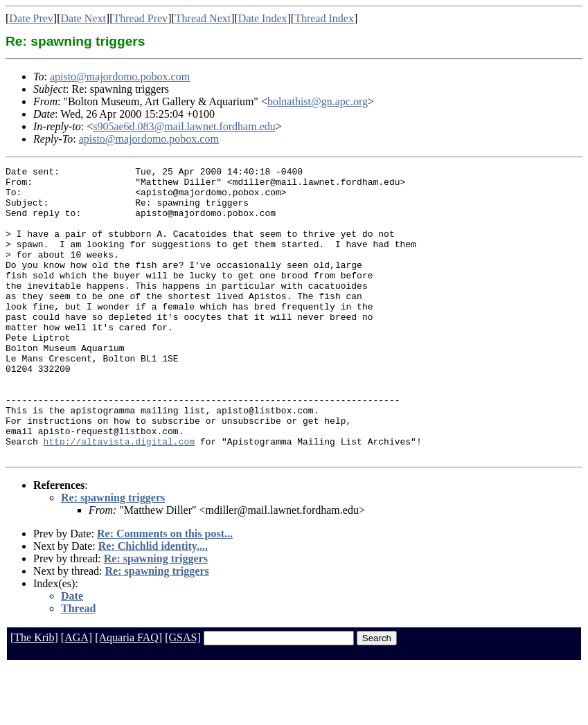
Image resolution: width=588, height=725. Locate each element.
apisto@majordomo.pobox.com (120, 77)
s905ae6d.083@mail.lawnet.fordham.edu (184, 126)
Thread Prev (140, 18)
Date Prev (31, 18)
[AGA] (77, 696)
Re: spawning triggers (113, 556)
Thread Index (324, 18)
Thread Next (203, 18)
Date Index (263, 18)
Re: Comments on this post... (165, 592)
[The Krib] (34, 696)
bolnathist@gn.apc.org (318, 101)
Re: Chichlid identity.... (153, 604)
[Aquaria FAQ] (128, 696)
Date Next (83, 18)
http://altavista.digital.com (119, 497)
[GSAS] (183, 696)
